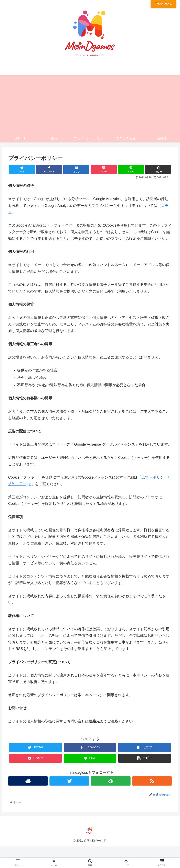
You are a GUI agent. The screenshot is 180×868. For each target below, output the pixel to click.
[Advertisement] (90, 104)
